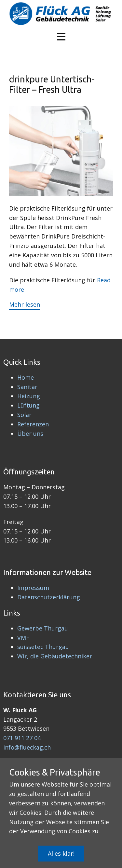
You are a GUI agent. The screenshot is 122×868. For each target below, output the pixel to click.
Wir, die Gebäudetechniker (55, 656)
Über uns (30, 434)
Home (26, 377)
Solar (24, 415)
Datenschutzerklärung (49, 597)
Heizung (29, 396)
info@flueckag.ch (27, 747)
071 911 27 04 (22, 738)
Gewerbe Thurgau (43, 628)
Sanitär (27, 387)
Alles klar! (61, 853)
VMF (23, 638)
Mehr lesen (25, 304)
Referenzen (33, 424)
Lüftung (28, 405)
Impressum (33, 588)
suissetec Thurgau (43, 647)
